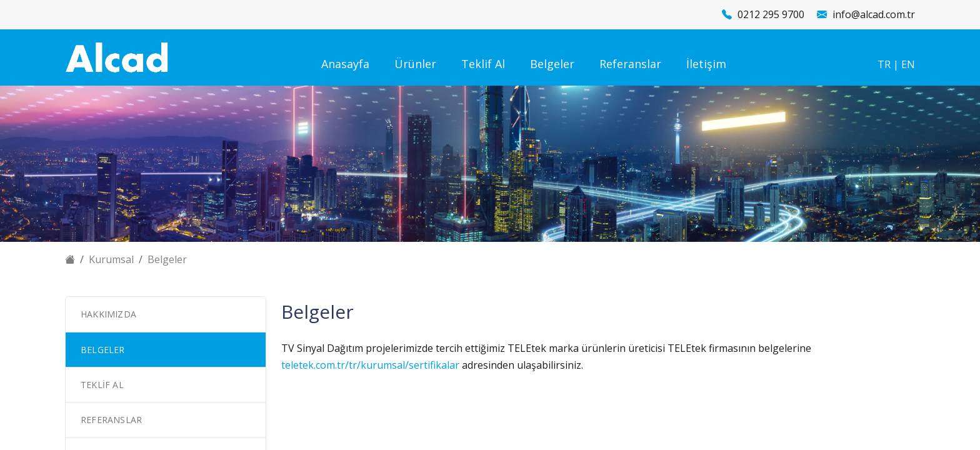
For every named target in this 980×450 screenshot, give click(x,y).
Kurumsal (111, 259)
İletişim (706, 64)
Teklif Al (483, 64)
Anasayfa (345, 64)
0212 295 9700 (771, 14)
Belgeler (552, 64)
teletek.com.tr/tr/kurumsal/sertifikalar (370, 365)
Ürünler (415, 64)
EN (908, 64)
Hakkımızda (108, 314)
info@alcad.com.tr (874, 14)
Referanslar (630, 64)
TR (884, 64)
